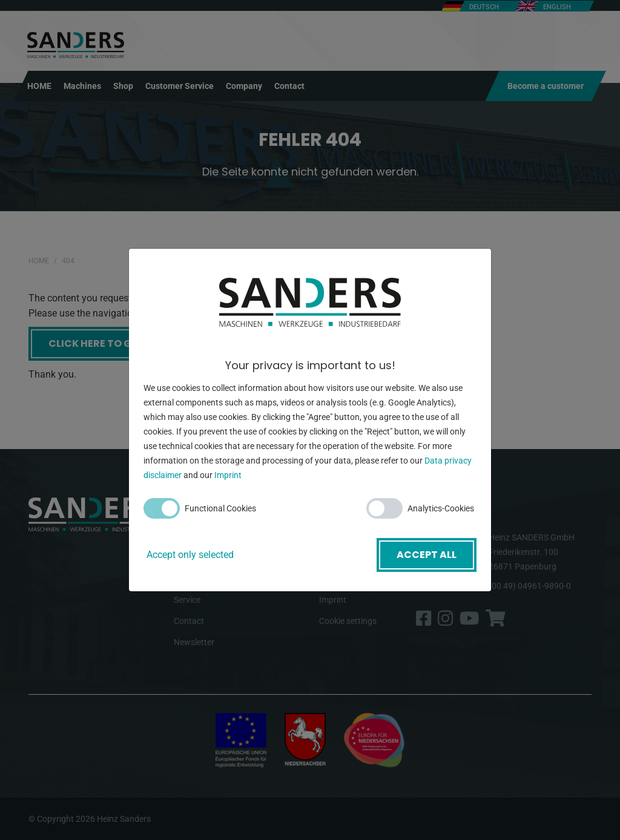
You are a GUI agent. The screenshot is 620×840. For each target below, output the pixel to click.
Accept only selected (190, 555)
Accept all (427, 555)
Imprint (228, 475)
